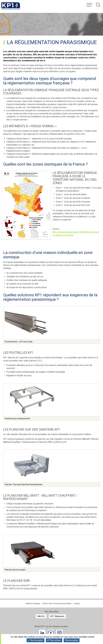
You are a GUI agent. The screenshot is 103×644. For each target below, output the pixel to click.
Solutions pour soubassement (17, 419)
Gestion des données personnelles (57, 603)
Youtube (51, 633)
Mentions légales (33, 603)
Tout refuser (54, 640)
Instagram (59, 633)
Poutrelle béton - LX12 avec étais (19, 342)
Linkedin (42, 633)
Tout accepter (35, 640)
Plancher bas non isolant (15, 570)
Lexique (77, 603)
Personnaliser (72, 640)
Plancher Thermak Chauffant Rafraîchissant (24, 485)
